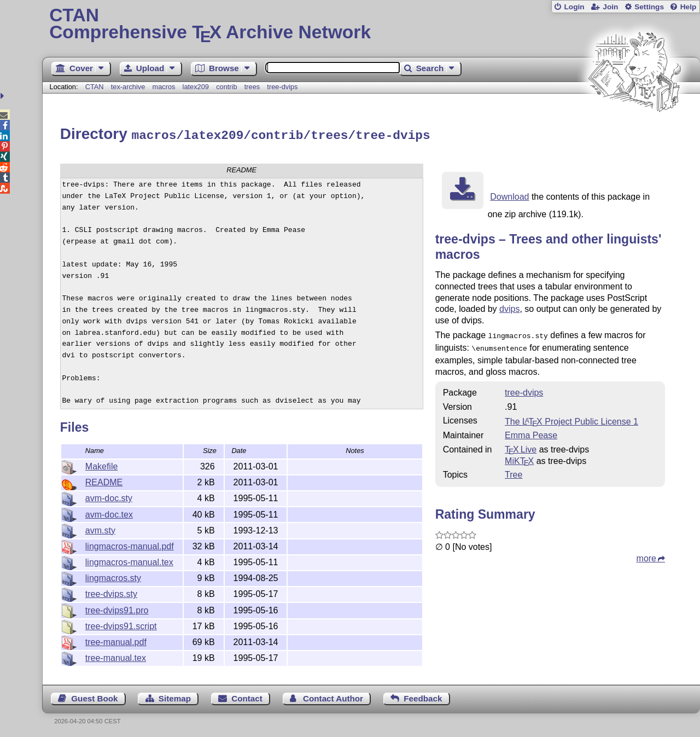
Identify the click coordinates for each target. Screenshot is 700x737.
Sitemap (175, 697)
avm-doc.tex (109, 513)
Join (610, 7)
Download (509, 195)
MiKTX (519, 457)
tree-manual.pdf (116, 640)
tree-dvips (282, 87)
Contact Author (333, 697)
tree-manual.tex (116, 656)
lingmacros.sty (113, 576)
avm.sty (100, 529)
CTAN (95, 87)
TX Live (521, 446)
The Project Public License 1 (571, 418)
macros (164, 87)
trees (252, 87)
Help (689, 7)
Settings (649, 7)
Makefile (102, 465)
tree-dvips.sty (111, 592)
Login (574, 7)
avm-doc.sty (109, 497)
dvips (509, 307)
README (104, 481)
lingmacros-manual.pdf (130, 545)
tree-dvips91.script (121, 625)
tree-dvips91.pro (117, 609)
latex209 (196, 87)
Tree (514, 471)
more (646, 555)
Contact (247, 697)
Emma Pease (531, 431)
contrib (226, 87)
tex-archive (128, 87)
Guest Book (94, 697)
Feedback (423, 697)
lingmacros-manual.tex (129, 561)
